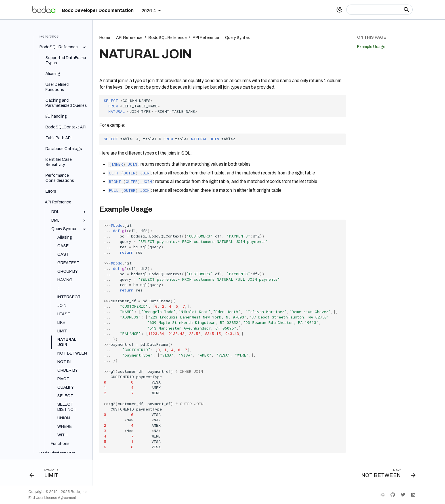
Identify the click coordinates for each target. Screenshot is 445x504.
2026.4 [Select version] (149, 11)
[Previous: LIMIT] (46, 474)
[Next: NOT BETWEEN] (386, 474)
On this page (371, 37)
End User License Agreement (52, 498)
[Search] (379, 10)
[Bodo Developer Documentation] (44, 10)
